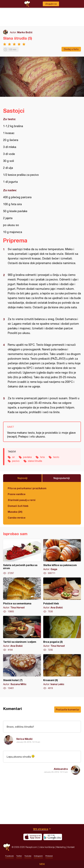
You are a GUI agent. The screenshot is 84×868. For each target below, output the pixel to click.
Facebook (9, 856)
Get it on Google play (53, 837)
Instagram (38, 856)
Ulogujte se (51, 4)
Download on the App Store (33, 837)
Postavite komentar (68, 709)
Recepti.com (7, 847)
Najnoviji (22, 478)
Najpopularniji (62, 478)
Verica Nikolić (24, 739)
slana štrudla (35, 461)
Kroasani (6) (62, 672)
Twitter (19, 856)
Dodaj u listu (71, 49)
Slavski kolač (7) (22, 672)
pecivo (16, 461)
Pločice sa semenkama (22, 595)
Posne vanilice (17, 494)
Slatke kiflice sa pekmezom (62, 557)
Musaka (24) (15, 512)
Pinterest (49, 856)
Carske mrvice (17, 518)
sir (13, 457)
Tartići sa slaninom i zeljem (22, 634)
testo (56, 457)
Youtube (28, 856)
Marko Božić (25, 32)
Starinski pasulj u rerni (22, 500)
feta (42, 457)
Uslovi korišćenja (47, 847)
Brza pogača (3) (62, 634)
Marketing (61, 847)
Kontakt (71, 847)
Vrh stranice (41, 829)
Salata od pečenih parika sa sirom (22, 557)
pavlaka (27, 457)
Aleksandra (61, 769)
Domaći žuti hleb (18, 506)
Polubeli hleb (62, 595)
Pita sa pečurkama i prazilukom (27, 488)
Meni (42, 864)
